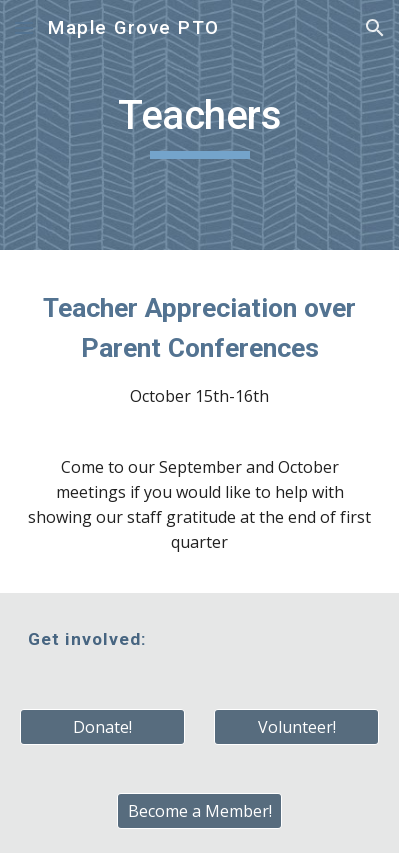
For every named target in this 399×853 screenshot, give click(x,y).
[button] (24, 27)
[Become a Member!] (199, 811)
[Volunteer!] (296, 727)
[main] (200, 125)
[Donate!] (102, 727)
